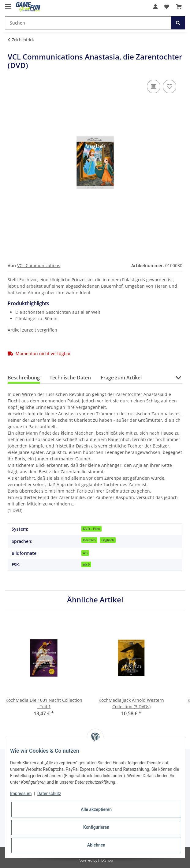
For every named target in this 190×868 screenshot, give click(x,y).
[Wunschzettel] (167, 7)
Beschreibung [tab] (24, 378)
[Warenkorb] (179, 7)
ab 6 (86, 564)
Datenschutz (49, 793)
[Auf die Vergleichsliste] (154, 86)
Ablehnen (96, 845)
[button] (155, 7)
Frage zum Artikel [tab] (121, 378)
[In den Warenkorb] (13, 49)
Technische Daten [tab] (70, 378)
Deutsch (89, 540)
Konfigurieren (96, 827)
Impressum (21, 793)
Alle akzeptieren (96, 809)
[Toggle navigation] (8, 4)
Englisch (108, 540)
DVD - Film (91, 529)
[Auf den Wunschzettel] (170, 86)
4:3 (85, 553)
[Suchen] (88, 23)
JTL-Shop (106, 860)
